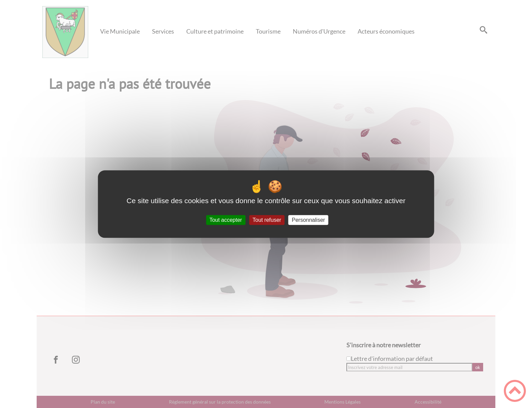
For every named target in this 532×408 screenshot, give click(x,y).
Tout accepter (226, 220)
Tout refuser (267, 220)
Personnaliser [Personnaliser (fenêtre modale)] (308, 220)
